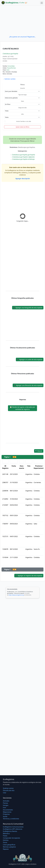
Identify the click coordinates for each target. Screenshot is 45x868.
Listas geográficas (9, 845)
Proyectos (6, 814)
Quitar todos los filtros (22, 127)
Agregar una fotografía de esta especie (28, 308)
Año (22, 114)
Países (5, 836)
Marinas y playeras (9, 847)
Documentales (8, 810)
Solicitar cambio (9, 79)
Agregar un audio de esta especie (30, 359)
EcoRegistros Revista (10, 831)
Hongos (6, 805)
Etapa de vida (22, 108)
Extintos (6, 840)
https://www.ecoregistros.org (16, 595)
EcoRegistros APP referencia (13, 829)
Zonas (5, 842)
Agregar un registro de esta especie (29, 576)
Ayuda (5, 816)
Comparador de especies (11, 838)
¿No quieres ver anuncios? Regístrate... (22, 37)
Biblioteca (6, 833)
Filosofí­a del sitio (9, 790)
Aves (8, 70)
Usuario (22, 88)
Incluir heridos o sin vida (24, 121)
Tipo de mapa (23, 95)
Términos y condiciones (11, 819)
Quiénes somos (8, 788)
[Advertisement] (22, 20)
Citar (5, 793)
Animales (6, 801)
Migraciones (7, 812)
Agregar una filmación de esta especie (28, 385)
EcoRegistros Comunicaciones (13, 827)
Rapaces (6, 849)
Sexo (22, 101)
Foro (4, 808)
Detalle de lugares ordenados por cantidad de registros (22, 408)
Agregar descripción (22, 179)
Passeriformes (11, 68)
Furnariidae (11, 66)
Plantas (5, 803)
